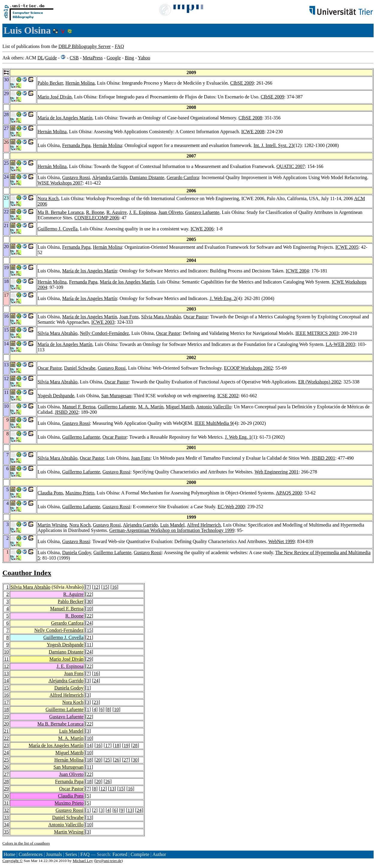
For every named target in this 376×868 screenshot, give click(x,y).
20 (6, 724)
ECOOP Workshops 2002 (248, 368)
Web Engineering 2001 (276, 472)
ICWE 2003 (103, 322)
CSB (74, 58)
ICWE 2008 (253, 132)
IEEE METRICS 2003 (317, 333)
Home (9, 854)
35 (6, 832)
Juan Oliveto (171, 212)
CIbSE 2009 (242, 83)
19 (6, 717)
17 (6, 702)
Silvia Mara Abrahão (161, 317)
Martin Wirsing (52, 525)
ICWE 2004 (297, 271)
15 (105, 587)
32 (6, 810)
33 (6, 817)
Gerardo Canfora (183, 177)
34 (6, 825)
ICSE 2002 (228, 396)
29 (89, 659)
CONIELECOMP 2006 (97, 218)
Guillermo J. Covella (58, 229)
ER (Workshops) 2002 (320, 382)
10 (89, 609)
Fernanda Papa (76, 145)
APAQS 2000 (289, 493)
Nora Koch (48, 198)
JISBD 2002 (67, 412)
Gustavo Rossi (76, 177)
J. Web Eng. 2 (223, 298)
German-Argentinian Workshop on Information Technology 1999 (172, 530)
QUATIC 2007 (291, 166)
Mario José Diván (55, 97)
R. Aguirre (117, 212)
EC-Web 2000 (231, 507)
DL (41, 58)
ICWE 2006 (202, 229)
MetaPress (93, 58)
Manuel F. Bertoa (79, 407)
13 (6, 673)
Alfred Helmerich (204, 525)
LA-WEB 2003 (340, 344)
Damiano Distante (147, 177)
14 (6, 681)
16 (114, 587)
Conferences (31, 854)
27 (126, 760)
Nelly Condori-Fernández (104, 333)
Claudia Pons (50, 493)
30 (89, 601)
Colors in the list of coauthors (26, 843)
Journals (54, 854)
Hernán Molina (80, 83)
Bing (129, 58)
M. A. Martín (151, 407)
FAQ (119, 46)
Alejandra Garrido (110, 177)
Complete (140, 854)
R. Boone (95, 212)
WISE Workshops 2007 (60, 183)
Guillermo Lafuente (117, 407)
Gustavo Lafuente (202, 212)
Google (114, 58)
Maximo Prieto (80, 493)
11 (89, 645)
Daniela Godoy (76, 553)
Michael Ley (83, 861)
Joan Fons (129, 317)
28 (135, 745)
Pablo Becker (50, 83)
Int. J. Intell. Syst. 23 (273, 145)
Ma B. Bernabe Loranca (61, 212)
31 (6, 803)
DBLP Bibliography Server (85, 46)
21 (89, 637)
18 (6, 709)
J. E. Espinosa (143, 212)
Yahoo (144, 58)
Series (71, 854)
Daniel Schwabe (80, 368)
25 (6, 760)
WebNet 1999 (282, 541)
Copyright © (13, 861)
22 (89, 594)
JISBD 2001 (323, 458)
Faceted (120, 854)
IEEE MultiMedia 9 (213, 423)
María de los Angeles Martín (65, 118)
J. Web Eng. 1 (238, 437)
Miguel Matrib (180, 407)
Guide (51, 58)
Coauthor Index (27, 573)
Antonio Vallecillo (213, 407)
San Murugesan (116, 396)
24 (89, 623)
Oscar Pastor (195, 317)
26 (117, 760)
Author (159, 854)
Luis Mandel (172, 525)
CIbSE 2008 (250, 118)
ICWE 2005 (347, 247)
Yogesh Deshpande (56, 396)
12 (96, 587)
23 (96, 702)
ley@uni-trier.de (108, 861)
